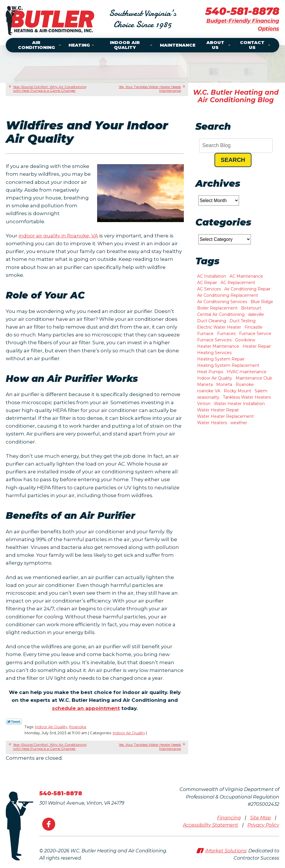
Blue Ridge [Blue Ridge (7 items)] (262, 302)
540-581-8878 (242, 11)
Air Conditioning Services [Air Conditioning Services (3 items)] (222, 302)
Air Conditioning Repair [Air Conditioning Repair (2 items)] (247, 289)
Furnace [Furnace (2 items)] (205, 334)
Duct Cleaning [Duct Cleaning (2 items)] (212, 321)
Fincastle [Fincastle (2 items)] (253, 327)
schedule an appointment (86, 708)
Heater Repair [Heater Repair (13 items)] (257, 346)
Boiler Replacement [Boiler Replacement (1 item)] (217, 308)
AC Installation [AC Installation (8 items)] (212, 276)
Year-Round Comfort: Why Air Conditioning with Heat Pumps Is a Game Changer (50, 89)
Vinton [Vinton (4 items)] (204, 404)
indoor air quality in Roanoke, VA (58, 236)
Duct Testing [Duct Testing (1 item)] (243, 321)
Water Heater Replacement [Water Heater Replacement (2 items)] (225, 416)
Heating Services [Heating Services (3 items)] (214, 353)
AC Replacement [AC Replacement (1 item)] (238, 283)
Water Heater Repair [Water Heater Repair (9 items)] (218, 410)
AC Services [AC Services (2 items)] (209, 289)
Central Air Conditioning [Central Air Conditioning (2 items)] (221, 314)
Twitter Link (14, 721)
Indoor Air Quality (51, 727)
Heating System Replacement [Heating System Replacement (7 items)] (228, 365)
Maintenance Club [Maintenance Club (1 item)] (254, 378)
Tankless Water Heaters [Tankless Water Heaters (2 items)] (247, 397)
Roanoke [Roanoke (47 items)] (245, 384)
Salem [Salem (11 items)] (261, 391)
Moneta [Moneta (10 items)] (224, 384)
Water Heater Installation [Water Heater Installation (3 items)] (239, 404)
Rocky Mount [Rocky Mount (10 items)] (237, 391)
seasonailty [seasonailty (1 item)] (208, 397)
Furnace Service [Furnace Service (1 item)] (255, 334)
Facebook (49, 824)
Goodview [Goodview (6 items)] (245, 340)
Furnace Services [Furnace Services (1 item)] (214, 340)
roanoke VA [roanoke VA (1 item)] (209, 391)
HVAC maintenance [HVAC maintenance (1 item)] (247, 372)
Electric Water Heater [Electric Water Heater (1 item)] (219, 327)
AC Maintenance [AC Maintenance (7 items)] (246, 276)
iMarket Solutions (226, 851)
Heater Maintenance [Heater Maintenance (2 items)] (218, 346)
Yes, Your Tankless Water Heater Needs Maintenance (150, 89)
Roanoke (78, 727)
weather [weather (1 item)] (239, 423)
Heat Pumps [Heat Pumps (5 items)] (210, 372)
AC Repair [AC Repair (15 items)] (207, 283)
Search (233, 160)
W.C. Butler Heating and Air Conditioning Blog (236, 96)
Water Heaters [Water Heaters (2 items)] (212, 423)
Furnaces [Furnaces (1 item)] (226, 334)
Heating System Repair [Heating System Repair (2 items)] (221, 359)
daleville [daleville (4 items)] (256, 314)
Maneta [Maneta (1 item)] (205, 384)
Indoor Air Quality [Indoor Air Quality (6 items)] (215, 378)
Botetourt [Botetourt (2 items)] (251, 308)
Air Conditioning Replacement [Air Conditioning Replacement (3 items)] (228, 295)
